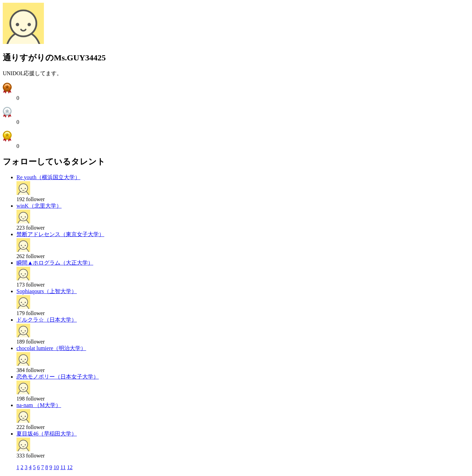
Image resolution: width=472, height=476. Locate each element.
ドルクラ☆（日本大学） (47, 320)
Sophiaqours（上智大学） (47, 291)
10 (56, 467)
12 (70, 467)
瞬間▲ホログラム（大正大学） (55, 263)
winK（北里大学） (39, 206)
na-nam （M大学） (39, 405)
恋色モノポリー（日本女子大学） (58, 377)
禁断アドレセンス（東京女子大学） (60, 234)
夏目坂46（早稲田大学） (47, 434)
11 (63, 467)
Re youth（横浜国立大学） (48, 177)
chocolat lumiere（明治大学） (51, 348)
